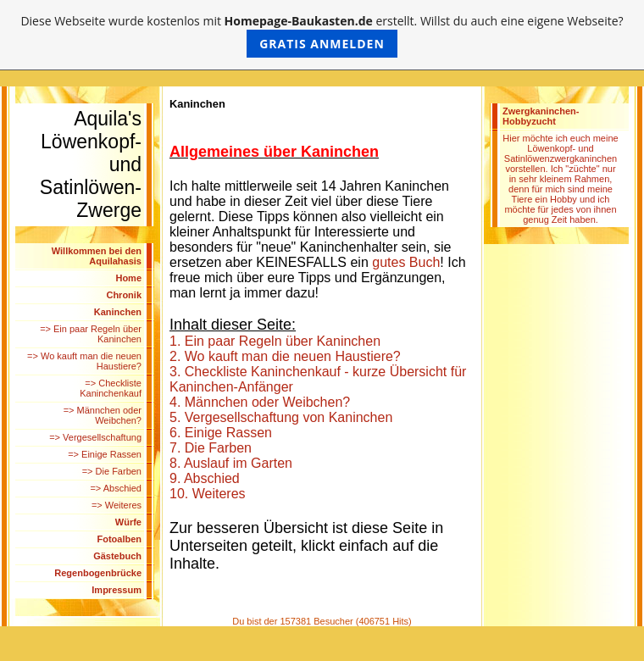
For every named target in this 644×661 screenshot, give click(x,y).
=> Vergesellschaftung (95, 437)
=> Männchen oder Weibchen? (103, 415)
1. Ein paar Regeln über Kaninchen (275, 341)
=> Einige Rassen (105, 454)
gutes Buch (406, 262)
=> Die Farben (112, 471)
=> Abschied (116, 488)
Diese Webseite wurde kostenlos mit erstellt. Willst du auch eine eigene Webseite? (322, 35)
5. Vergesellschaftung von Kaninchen (281, 417)
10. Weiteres (208, 494)
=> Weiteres (117, 505)
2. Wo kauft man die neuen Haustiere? (285, 356)
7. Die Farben (211, 448)
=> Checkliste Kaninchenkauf (111, 388)
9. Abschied (205, 478)
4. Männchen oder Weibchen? (260, 402)
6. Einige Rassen (221, 433)
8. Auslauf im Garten (231, 463)
